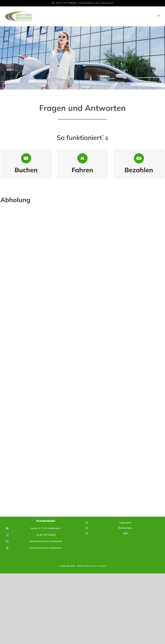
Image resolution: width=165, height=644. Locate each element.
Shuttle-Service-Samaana (94, 566)
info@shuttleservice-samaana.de (96, 3)
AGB (125, 533)
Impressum (125, 523)
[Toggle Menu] (159, 16)
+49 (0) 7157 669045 (46, 535)
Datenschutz (125, 528)
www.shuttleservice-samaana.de (46, 548)
